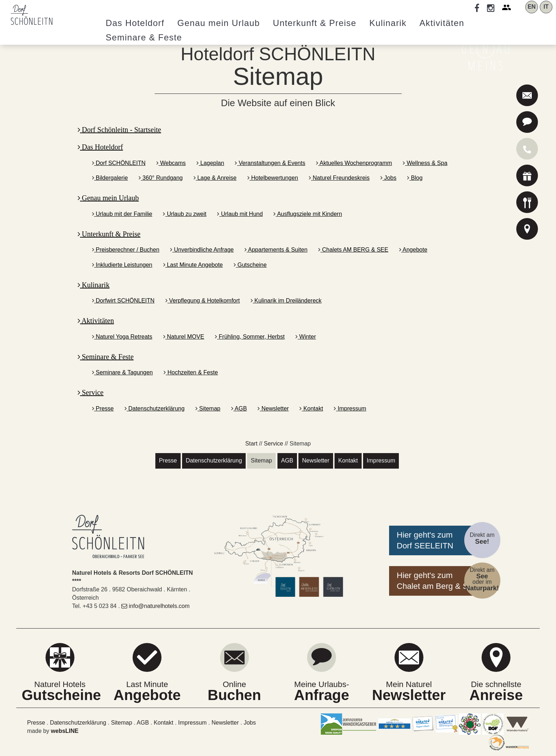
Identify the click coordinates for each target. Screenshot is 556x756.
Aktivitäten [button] (442, 23)
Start (251, 444)
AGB (239, 409)
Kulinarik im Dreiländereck (286, 301)
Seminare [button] (144, 37)
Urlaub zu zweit (185, 214)
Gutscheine (250, 265)
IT (546, 7)
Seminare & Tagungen (123, 372)
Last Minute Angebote (193, 265)
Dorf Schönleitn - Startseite (119, 130)
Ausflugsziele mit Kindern (308, 214)
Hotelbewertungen (273, 178)
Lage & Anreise (215, 178)
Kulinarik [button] (388, 23)
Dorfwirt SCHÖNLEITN (123, 301)
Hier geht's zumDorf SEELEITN (425, 540)
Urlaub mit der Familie (122, 214)
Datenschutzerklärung (155, 409)
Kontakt (311, 409)
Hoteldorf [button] (135, 23)
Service (91, 392)
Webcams (171, 163)
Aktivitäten (96, 321)
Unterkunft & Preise (109, 234)
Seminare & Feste (106, 357)
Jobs (388, 178)
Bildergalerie (110, 178)
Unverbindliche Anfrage (202, 250)
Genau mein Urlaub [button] (219, 23)
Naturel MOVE (184, 337)
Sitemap (208, 409)
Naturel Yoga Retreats (122, 337)
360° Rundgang (161, 178)
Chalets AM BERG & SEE (353, 250)
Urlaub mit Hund (240, 214)
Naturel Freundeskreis (339, 178)
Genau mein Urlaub (108, 198)
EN (531, 7)
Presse (103, 409)
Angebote (413, 250)
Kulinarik (94, 285)
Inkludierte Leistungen (122, 265)
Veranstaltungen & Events (270, 163)
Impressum (350, 409)
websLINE (65, 731)
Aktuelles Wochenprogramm (354, 163)
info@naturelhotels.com (156, 606)
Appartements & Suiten (276, 250)
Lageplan (210, 163)
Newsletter (273, 409)
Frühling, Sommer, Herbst (250, 337)
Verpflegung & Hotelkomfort (203, 301)
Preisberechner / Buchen (126, 250)
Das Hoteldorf (100, 147)
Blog (415, 178)
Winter (306, 337)
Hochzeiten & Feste (191, 372)
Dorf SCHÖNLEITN (119, 163)
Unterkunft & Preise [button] (314, 23)
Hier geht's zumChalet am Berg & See (437, 581)
